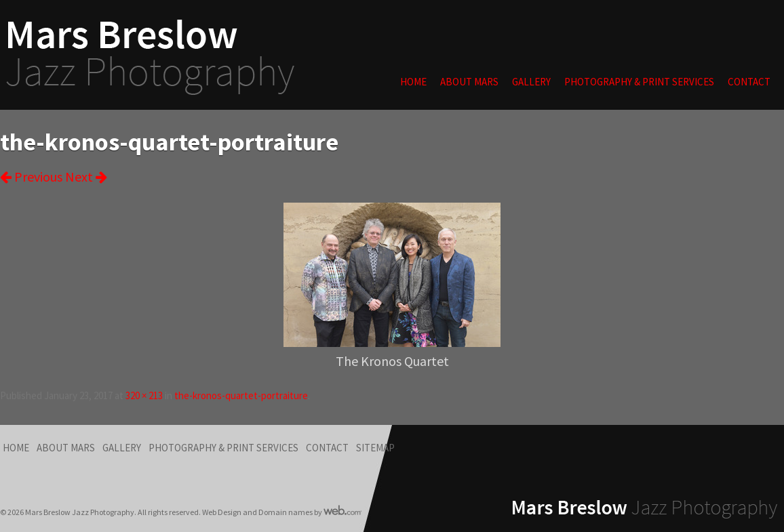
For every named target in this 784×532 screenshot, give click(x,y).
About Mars (469, 82)
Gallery (531, 82)
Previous (31, 177)
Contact (749, 82)
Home (413, 82)
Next (86, 177)
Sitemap (375, 448)
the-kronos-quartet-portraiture (241, 395)
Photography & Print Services (639, 82)
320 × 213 (144, 395)
